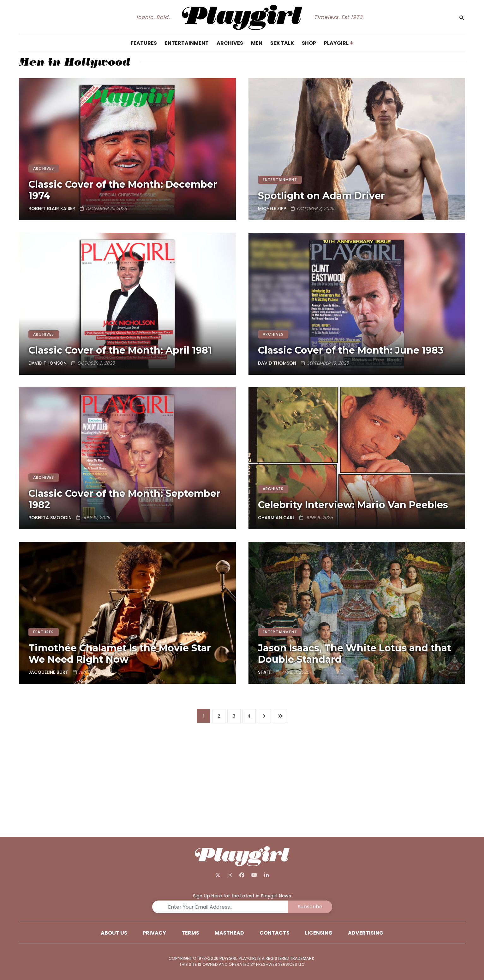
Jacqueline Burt (48, 672)
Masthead (229, 933)
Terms (190, 933)
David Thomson (48, 363)
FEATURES (44, 632)
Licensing (319, 933)
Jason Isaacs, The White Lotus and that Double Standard (355, 654)
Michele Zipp (272, 208)
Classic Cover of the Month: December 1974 (123, 190)
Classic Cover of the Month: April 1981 (120, 350)
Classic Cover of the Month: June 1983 (351, 350)
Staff (264, 672)
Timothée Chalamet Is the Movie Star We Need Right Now (120, 654)
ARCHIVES (44, 168)
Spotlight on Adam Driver (321, 196)
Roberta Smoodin (50, 518)
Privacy (154, 933)
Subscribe (310, 907)
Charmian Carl (276, 518)
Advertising (366, 933)
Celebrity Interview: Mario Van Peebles (353, 505)
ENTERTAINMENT (280, 180)
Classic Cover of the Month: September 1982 (124, 499)
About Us (114, 933)
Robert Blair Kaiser (52, 208)
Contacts (275, 933)
